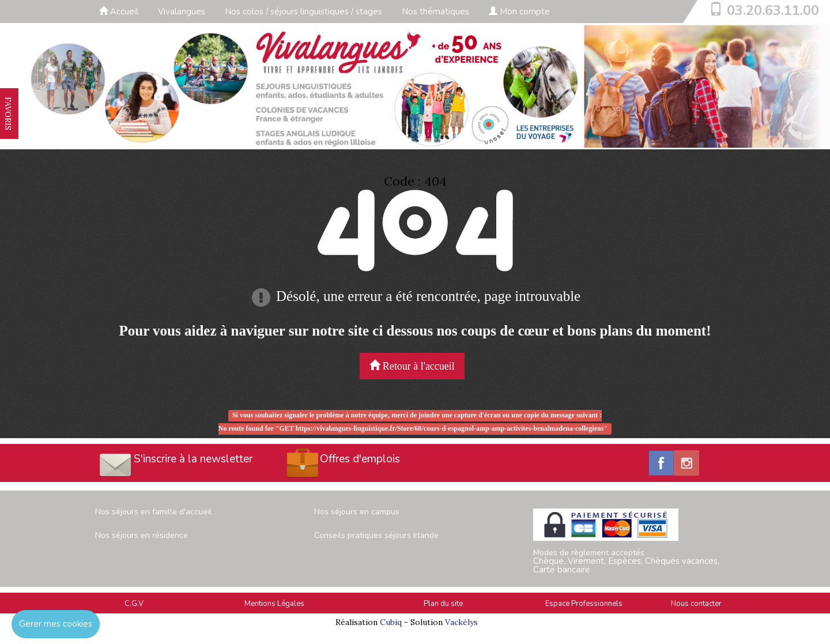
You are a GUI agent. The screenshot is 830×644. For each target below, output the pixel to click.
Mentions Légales (274, 604)
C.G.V (134, 604)
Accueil (119, 12)
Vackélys (461, 622)
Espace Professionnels (584, 604)
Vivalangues (182, 12)
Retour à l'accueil (412, 366)
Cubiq (391, 622)
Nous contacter (696, 604)
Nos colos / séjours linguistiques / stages (303, 12)
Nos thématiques (435, 12)
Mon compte (519, 12)
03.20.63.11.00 (773, 10)
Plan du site (443, 604)
